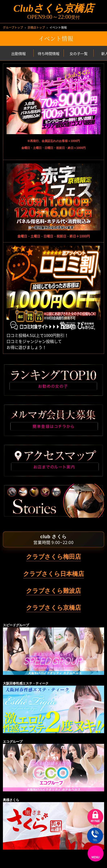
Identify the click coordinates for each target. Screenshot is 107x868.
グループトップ (13, 27)
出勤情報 (18, 54)
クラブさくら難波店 (53, 591)
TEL (95, 836)
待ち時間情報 (49, 54)
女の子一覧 (79, 54)
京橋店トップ (36, 27)
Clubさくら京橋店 (53, 8)
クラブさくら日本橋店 (54, 574)
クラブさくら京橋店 (53, 608)
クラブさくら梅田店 (53, 557)
